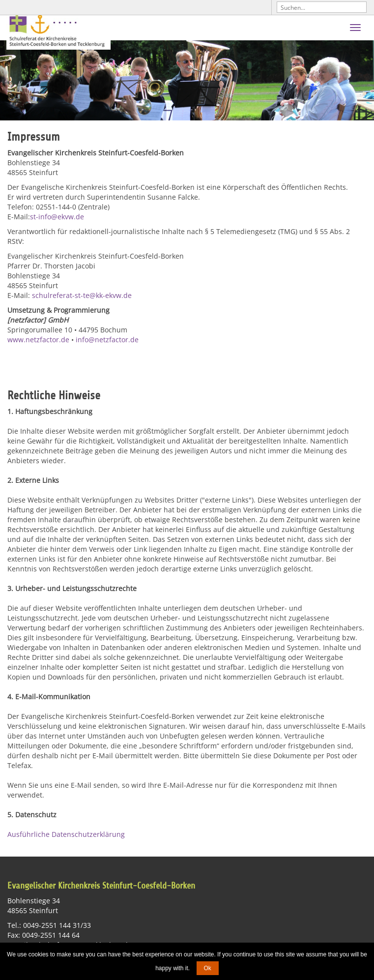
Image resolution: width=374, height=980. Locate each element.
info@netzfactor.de (107, 340)
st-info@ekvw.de (57, 217)
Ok (208, 968)
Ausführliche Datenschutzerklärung (66, 835)
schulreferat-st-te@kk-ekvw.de (82, 295)
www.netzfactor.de (38, 340)
